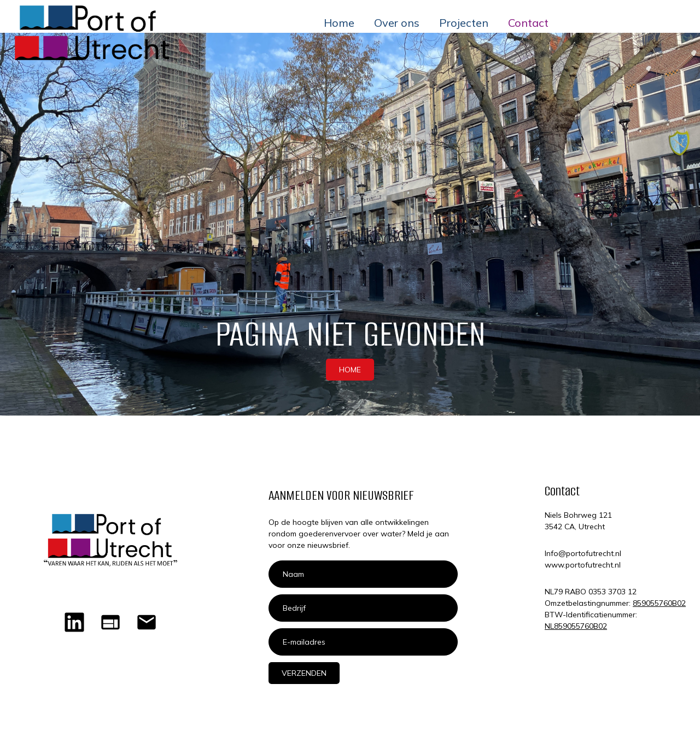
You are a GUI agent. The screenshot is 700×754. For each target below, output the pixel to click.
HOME (350, 370)
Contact (528, 23)
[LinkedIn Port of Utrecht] (74, 622)
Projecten (464, 23)
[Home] (110, 622)
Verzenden (304, 673)
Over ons (397, 23)
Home (339, 23)
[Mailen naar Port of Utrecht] (147, 622)
